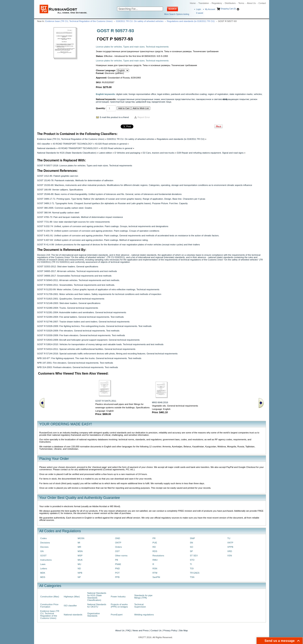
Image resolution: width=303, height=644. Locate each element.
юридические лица (161, 102)
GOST (43, 556)
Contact (262, 3)
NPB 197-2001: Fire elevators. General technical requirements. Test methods (75, 363)
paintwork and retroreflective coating (189, 94)
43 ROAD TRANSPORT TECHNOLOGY (73, 144)
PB (117, 560)
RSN (155, 569)
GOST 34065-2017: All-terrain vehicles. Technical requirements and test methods (77, 271)
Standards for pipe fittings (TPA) (143, 597)
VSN (230, 556)
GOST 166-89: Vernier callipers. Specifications (60, 190)
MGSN (81, 538)
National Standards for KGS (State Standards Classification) (67, 153)
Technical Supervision (140, 606)
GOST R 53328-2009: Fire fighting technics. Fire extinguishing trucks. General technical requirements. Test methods (94, 326)
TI (191, 564)
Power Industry (118, 597)
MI (79, 543)
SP (191, 551)
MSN (80, 551)
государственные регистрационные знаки (138, 99)
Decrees (44, 547)
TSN (192, 577)
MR (80, 547)
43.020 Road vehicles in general (111, 144)
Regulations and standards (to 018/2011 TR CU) (191, 21)
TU (229, 538)
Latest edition (106, 153)
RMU (155, 560)
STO (192, 560)
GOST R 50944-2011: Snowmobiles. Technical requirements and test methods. (76, 285)
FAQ (128, 630)
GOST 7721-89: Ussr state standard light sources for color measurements (74, 222)
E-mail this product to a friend (114, 117)
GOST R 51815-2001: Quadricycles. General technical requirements (71, 299)
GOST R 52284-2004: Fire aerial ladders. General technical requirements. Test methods (80, 317)
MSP (80, 556)
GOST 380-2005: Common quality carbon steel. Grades (65, 208)
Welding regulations (144, 615)
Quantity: (101, 108)
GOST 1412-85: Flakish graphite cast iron (58, 176)
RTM (155, 573)
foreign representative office (142, 94)
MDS (43, 577)
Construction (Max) (50, 597)
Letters (44, 569)
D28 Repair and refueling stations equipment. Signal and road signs (210, 153)
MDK (43, 573)
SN (192, 543)
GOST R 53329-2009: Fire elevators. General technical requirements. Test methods (78, 331)
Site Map (183, 630)
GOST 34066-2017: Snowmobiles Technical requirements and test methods (74, 276)
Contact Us (156, 630)
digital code (122, 94)
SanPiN (156, 577)
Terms (241, 3)
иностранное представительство (178, 99)
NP (79, 577)
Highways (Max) (72, 597)
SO (192, 547)
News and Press (141, 630)
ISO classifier (44, 144)
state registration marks (241, 94)
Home (193, 3)
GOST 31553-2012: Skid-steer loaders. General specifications (68, 267)
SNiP (193, 538)
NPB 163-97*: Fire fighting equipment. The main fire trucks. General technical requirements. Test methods (89, 358)
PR (154, 538)
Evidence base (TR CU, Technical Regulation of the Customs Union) (79, 21)
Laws (43, 564)
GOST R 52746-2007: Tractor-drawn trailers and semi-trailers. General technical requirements (83, 322)
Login (199, 9)
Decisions (45, 543)
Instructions (46, 560)
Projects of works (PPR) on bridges (119, 606)
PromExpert (117, 615)
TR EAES (195, 573)
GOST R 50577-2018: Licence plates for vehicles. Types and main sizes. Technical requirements (85, 166)
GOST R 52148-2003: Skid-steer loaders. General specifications (69, 303)
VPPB (230, 547)
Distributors (230, 3)
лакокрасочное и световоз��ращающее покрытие (222, 99)
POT (117, 573)
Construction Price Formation (49, 606)
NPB (80, 573)
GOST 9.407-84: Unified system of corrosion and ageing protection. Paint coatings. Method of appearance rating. (93, 240)
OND (118, 538)
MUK (80, 560)
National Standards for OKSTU (97, 606)
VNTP (230, 543)
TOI (192, 569)
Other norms (121, 556)
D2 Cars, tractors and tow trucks (158, 153)
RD (154, 547)
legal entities (163, 94)
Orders (119, 547)
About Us (251, 3)
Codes (44, 538)
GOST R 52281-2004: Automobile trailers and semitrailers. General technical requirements (82, 312)
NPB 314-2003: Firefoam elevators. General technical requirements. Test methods (78, 367)
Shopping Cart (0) (228, 9)
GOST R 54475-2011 (106, 401)
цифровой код (143, 102)
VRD (230, 551)
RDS (155, 551)
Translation (204, 3)
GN (42, 551)
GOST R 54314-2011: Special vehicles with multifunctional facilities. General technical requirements (86, 349)
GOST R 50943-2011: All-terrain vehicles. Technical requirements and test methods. (79, 280)
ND (79, 569)
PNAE (118, 564)
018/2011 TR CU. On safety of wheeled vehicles (140, 21)
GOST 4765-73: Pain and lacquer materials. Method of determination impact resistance (80, 217)
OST (117, 551)
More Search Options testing (177, 14)
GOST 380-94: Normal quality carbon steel (58, 213)
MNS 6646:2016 (160, 402)
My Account (210, 9)
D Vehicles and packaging (127, 153)
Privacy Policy (170, 630)
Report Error (144, 117)
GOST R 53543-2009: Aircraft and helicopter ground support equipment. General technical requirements (88, 340)
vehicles (258, 94)
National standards (47, 148)
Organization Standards (94, 615)
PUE (155, 543)
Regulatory (217, 3)
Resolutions (158, 556)
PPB (117, 577)
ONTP (118, 543)
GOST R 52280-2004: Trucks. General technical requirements (68, 308)
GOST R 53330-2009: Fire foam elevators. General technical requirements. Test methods (81, 335)
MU (80, 564)
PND (118, 569)
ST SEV (194, 556)
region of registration (218, 94)
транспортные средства (122, 102)
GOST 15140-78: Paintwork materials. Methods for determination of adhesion (75, 180)
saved (200, 13)
